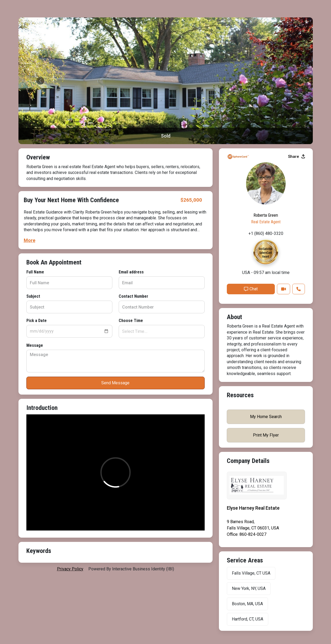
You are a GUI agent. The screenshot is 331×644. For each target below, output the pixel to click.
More (30, 240)
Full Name (35, 272)
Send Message (115, 383)
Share (296, 157)
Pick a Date (37, 321)
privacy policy (70, 569)
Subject (33, 296)
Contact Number (133, 296)
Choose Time (131, 321)
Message (35, 345)
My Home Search (266, 417)
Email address (131, 272)
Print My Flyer (266, 435)
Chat (251, 289)
